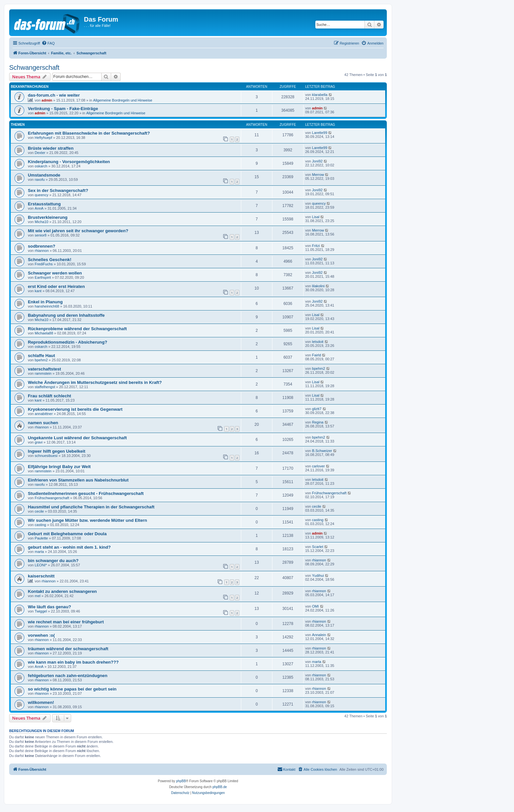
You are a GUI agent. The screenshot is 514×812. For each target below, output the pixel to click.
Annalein (319, 635)
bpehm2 (41, 360)
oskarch (41, 166)
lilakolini (318, 286)
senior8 (41, 235)
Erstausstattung (44, 204)
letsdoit (318, 342)
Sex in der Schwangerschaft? (58, 190)
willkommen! (41, 702)
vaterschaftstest (44, 369)
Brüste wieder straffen (51, 148)
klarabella (320, 95)
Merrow (318, 175)
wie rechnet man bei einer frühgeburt (66, 622)
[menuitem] (48, 43)
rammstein (43, 373)
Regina (318, 422)
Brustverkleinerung (48, 217)
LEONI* (41, 565)
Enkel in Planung (45, 302)
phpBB (181, 781)
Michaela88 (44, 333)
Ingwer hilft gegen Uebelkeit (57, 451)
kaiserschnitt (41, 576)
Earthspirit (43, 277)
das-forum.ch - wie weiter (54, 95)
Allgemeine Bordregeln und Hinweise (123, 100)
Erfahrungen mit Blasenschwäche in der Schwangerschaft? (89, 133)
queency (42, 195)
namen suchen (43, 423)
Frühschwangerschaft (52, 498)
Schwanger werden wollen (55, 273)
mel (38, 596)
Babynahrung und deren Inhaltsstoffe (66, 315)
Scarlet (318, 547)
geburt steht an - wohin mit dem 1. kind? (69, 547)
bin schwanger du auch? (53, 561)
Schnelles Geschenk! (50, 260)
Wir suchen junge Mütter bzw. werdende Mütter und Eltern (88, 520)
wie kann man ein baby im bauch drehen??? (73, 662)
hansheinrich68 (47, 306)
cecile (39, 511)
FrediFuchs (44, 264)
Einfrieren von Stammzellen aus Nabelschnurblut (78, 480)
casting (40, 525)
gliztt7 (317, 409)
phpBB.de (220, 787)
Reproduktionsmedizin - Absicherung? (68, 342)
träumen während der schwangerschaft (68, 649)
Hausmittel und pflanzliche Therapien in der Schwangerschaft (91, 507)
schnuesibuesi (46, 456)
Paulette (41, 538)
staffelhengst (45, 387)
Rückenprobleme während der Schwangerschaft (77, 329)
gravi (39, 442)
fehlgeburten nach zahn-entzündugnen (68, 676)
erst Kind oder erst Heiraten (56, 286)
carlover (318, 466)
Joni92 (317, 161)
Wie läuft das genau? (49, 607)
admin (47, 100)
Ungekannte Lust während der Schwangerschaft (77, 438)
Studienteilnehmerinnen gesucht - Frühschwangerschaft (86, 493)
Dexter (40, 153)
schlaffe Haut (41, 356)
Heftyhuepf (43, 138)
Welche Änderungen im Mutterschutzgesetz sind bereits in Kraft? (95, 382)
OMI (316, 606)
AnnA (39, 208)
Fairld (317, 355)
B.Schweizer (322, 451)
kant (38, 291)
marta (39, 552)
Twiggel (41, 611)
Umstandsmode (44, 175)
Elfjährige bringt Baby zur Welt (59, 467)
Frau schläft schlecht (49, 396)
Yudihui (318, 576)
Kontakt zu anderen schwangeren (62, 591)
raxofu (40, 179)
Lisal (316, 217)
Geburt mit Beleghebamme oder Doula (67, 534)
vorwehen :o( (41, 635)
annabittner (44, 414)
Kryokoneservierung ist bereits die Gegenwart (75, 409)
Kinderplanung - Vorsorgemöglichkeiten (69, 162)
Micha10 (42, 222)
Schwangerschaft (34, 67)
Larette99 (320, 133)
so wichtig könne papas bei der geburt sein (72, 689)
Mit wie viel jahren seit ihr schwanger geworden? (78, 231)
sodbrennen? (42, 246)
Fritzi (316, 246)
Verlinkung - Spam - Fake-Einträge (63, 109)
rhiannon (42, 251)
